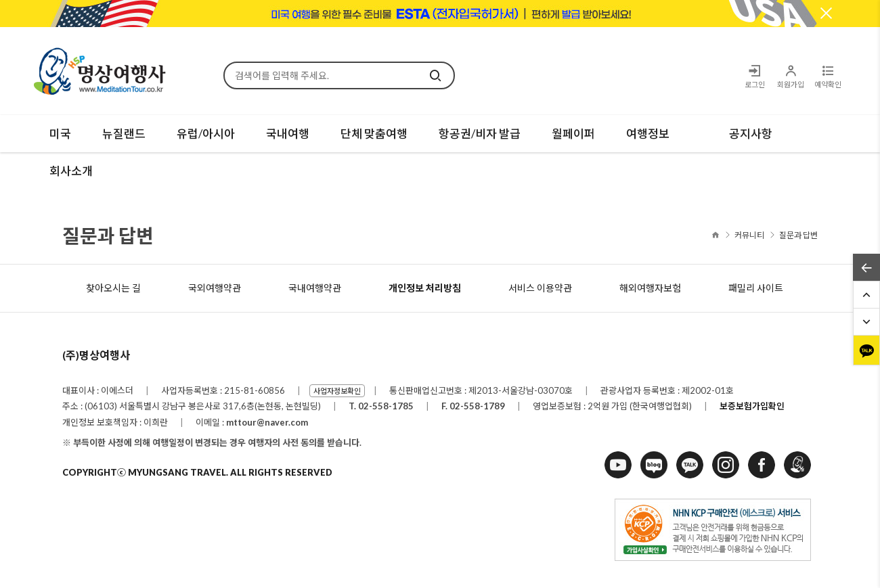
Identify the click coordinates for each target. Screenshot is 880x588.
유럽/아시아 (206, 134)
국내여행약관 (315, 288)
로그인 (755, 76)
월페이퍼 (573, 134)
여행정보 (648, 134)
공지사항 (751, 134)
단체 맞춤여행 (374, 134)
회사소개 (71, 171)
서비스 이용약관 (540, 288)
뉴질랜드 (124, 134)
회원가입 (790, 76)
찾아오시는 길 (113, 288)
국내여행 (288, 134)
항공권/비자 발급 (480, 134)
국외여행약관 (215, 288)
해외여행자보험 (650, 288)
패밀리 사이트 (756, 288)
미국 (60, 134)
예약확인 (828, 76)
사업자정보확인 (337, 391)
